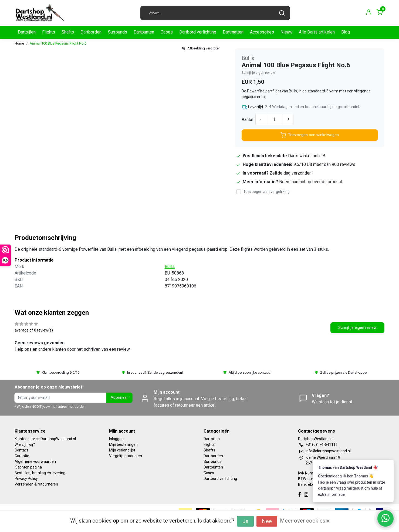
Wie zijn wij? (25, 444)
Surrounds (118, 32)
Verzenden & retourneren (36, 484)
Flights (49, 32)
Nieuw (286, 32)
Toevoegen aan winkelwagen (310, 135)
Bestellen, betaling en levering (40, 473)
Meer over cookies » (305, 521)
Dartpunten (144, 32)
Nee (267, 521)
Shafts (68, 32)
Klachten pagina (28, 467)
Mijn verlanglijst (122, 450)
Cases (167, 32)
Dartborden (91, 32)
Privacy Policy (26, 479)
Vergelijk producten (126, 456)
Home (19, 43)
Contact (21, 450)
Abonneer (119, 398)
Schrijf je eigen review (258, 73)
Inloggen (116, 439)
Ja (245, 521)
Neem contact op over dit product (311, 182)
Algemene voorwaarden (35, 461)
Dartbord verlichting (198, 32)
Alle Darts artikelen (317, 32)
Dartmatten (233, 32)
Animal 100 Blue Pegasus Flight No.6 (58, 43)
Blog (346, 32)
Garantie (22, 456)
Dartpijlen (27, 32)
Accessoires (262, 32)
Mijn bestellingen (123, 444)
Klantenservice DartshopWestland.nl (45, 439)
